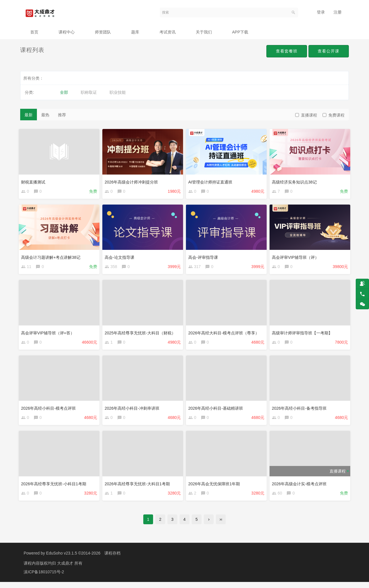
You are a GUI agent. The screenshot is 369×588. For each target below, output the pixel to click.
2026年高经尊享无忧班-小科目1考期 (55, 487)
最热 (45, 115)
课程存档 (112, 559)
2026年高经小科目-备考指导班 (301, 411)
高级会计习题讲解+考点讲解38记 (52, 257)
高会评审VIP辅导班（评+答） (49, 334)
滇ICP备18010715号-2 (44, 578)
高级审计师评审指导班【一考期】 (304, 334)
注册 (338, 12)
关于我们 (204, 32)
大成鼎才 (66, 569)
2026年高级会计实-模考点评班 (301, 487)
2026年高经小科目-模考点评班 (50, 411)
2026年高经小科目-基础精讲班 (217, 411)
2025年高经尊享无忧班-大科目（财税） (142, 334)
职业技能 (118, 92)
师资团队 (103, 32)
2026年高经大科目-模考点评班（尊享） (225, 334)
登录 (321, 12)
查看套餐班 (284, 51)
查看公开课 (328, 51)
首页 (34, 32)
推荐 (62, 115)
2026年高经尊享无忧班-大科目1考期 (139, 487)
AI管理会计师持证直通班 (212, 180)
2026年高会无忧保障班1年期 (215, 487)
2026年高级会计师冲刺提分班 (133, 180)
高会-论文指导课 (121, 257)
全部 (64, 92)
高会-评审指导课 (205, 257)
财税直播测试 (35, 180)
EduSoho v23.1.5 (62, 559)
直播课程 (306, 115)
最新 (29, 115)
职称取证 (89, 92)
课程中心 (67, 32)
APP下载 (240, 32)
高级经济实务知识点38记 (296, 180)
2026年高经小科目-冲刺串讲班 (133, 411)
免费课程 (334, 115)
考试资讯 (167, 32)
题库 (135, 32)
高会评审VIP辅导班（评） (297, 257)
